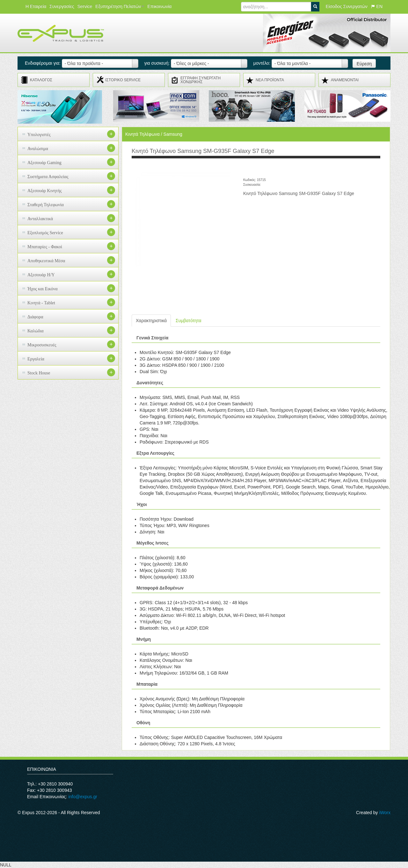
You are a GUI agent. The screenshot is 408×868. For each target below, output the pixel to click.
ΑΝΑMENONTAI (345, 80)
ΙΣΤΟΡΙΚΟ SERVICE (123, 80)
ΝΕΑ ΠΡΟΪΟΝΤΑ (270, 80)
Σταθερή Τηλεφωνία (46, 205)
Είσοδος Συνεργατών (347, 6)
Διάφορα (35, 317)
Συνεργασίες (62, 6)
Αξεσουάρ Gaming (44, 163)
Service (85, 6)
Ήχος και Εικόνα (43, 289)
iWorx (385, 813)
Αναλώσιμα (38, 149)
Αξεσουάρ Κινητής (45, 191)
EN (377, 6)
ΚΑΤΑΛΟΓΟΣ (41, 80)
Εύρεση (364, 64)
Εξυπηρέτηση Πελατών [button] (120, 6)
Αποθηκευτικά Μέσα (46, 261)
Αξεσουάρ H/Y (41, 275)
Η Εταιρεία (36, 6)
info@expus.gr (83, 797)
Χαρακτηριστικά (151, 321)
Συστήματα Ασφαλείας (48, 177)
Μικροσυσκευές (42, 345)
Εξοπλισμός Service (45, 233)
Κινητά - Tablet (41, 303)
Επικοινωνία (159, 6)
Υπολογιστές (39, 135)
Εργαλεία (36, 359)
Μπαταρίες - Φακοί (45, 247)
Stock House (39, 373)
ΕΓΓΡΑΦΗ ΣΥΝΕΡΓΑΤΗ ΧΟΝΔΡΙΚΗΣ (200, 80)
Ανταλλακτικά (40, 219)
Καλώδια (36, 331)
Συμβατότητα (188, 321)
